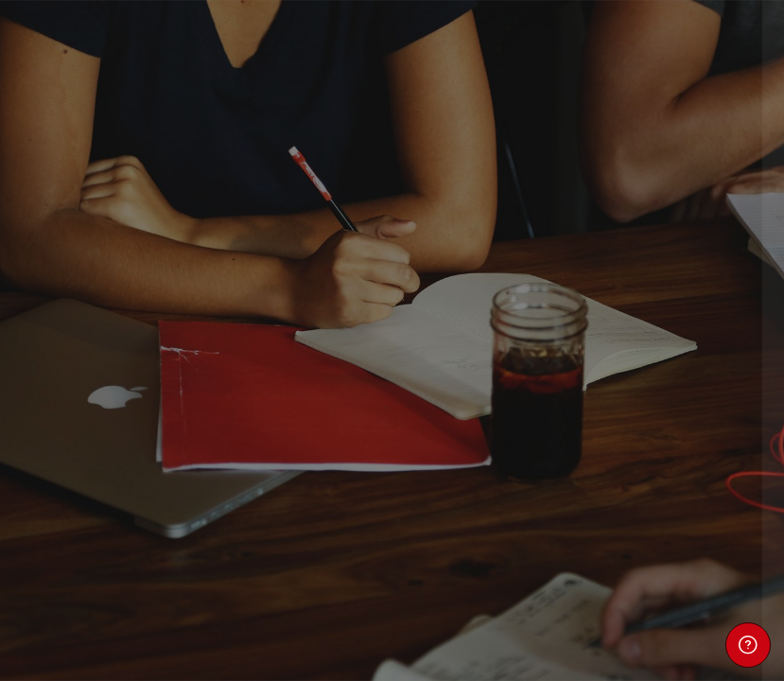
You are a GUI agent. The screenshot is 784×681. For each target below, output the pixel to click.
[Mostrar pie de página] (748, 645)
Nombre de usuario (479, 270)
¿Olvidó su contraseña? (688, 447)
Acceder (584, 501)
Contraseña (455, 361)
